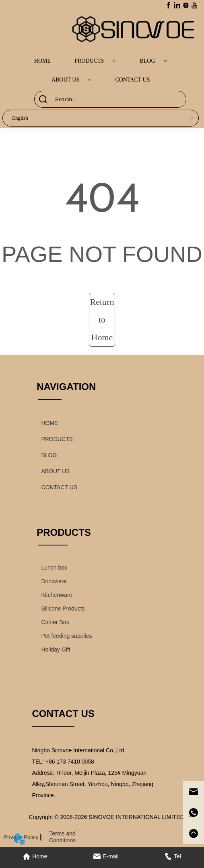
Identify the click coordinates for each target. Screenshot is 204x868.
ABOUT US (71, 80)
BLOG (153, 61)
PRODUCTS (95, 61)
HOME (42, 61)
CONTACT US (132, 80)
